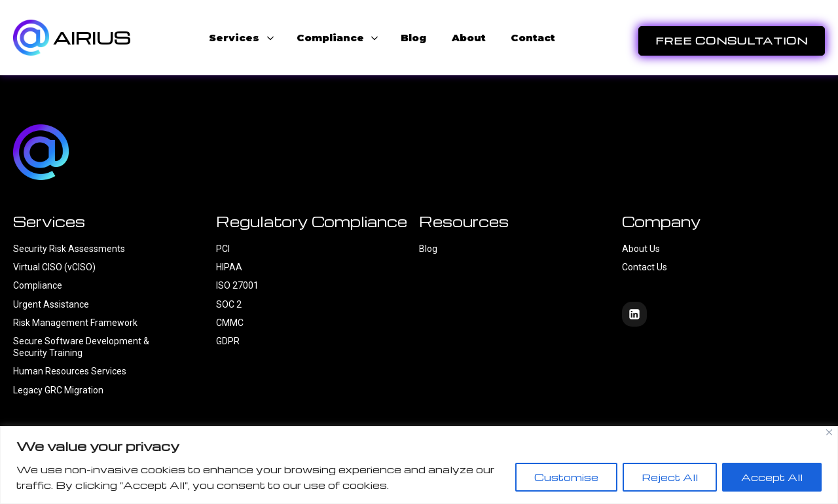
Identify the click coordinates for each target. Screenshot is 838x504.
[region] (419, 465)
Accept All (772, 477)
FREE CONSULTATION (732, 41)
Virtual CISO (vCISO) (54, 267)
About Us (641, 249)
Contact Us (646, 267)
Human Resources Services (70, 371)
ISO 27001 (237, 285)
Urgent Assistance (51, 304)
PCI (223, 249)
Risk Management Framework (75, 323)
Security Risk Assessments (69, 249)
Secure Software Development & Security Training (81, 347)
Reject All (670, 477)
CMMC (230, 323)
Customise (566, 477)
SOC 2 (229, 304)
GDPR (228, 341)
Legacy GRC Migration (58, 390)
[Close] (829, 432)
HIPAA (229, 267)
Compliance (38, 285)
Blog (428, 249)
